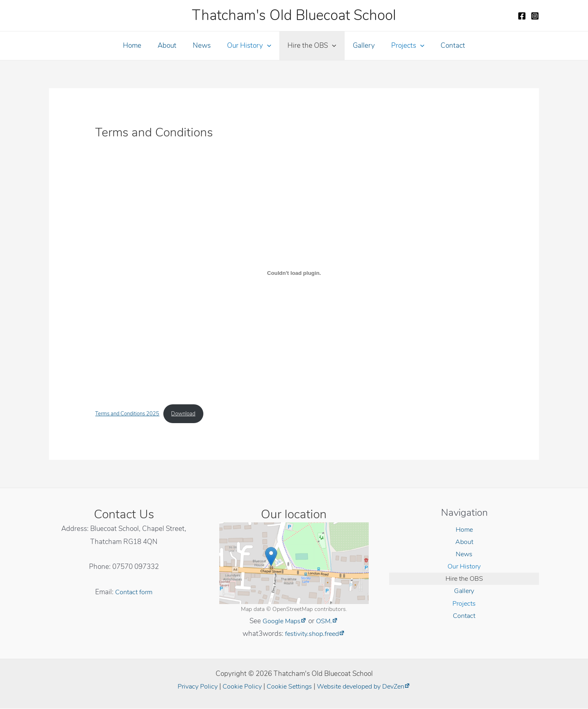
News (205, 46)
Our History (250, 46)
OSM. (325, 621)
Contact (444, 46)
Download (191, 414)
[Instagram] (535, 16)
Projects (402, 46)
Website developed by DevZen (364, 687)
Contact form (134, 592)
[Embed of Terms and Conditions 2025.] (294, 273)
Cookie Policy (238, 687)
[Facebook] (522, 16)
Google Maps (281, 621)
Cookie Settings (288, 687)
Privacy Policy (192, 687)
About (173, 46)
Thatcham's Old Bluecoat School (294, 15)
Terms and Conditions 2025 (130, 414)
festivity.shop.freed (312, 634)
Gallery (360, 46)
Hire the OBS (311, 46)
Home (141, 46)
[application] (268, 46)
